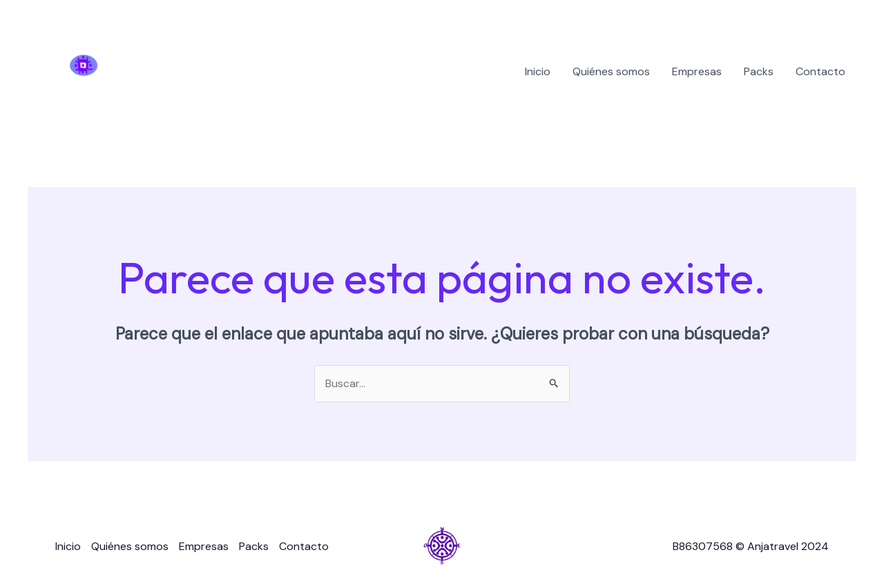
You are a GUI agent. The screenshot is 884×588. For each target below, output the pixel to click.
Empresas (697, 71)
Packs (759, 71)
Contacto (820, 71)
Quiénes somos (611, 71)
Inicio (538, 71)
